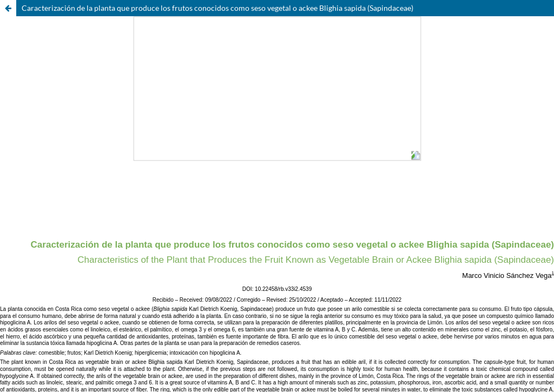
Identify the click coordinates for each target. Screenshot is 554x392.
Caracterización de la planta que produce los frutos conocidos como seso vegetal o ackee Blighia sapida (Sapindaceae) (217, 8)
